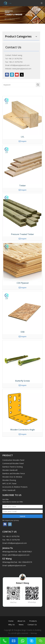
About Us (21, 621)
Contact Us (32, 624)
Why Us (11, 624)
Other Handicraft (9, 490)
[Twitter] (22, 75)
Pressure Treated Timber (22, 234)
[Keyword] (19, 85)
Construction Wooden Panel (13, 460)
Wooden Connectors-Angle (22, 430)
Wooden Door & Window (12, 477)
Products (33, 621)
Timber (22, 186)
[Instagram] (10, 524)
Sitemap (34, 633)
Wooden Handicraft (10, 470)
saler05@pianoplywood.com (18, 555)
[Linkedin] (12, 75)
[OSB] (22, 311)
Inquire (23, 141)
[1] (22, 590)
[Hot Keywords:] (38, 85)
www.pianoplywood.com (22, 69)
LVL (23, 137)
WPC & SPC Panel (9, 484)
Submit (22, 516)
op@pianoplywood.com (17, 565)
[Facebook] (7, 75)
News (21, 624)
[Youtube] (17, 75)
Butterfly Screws (23, 381)
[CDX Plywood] (22, 262)
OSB (23, 332)
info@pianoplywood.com (20, 65)
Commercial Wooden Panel (13, 463)
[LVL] (22, 116)
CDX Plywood (23, 283)
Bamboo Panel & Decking (12, 467)
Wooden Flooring (9, 480)
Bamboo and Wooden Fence (14, 473)
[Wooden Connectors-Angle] (22, 409)
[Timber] (22, 165)
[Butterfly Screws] (22, 360)
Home (11, 621)
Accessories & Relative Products (15, 487)
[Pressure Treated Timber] (22, 214)
